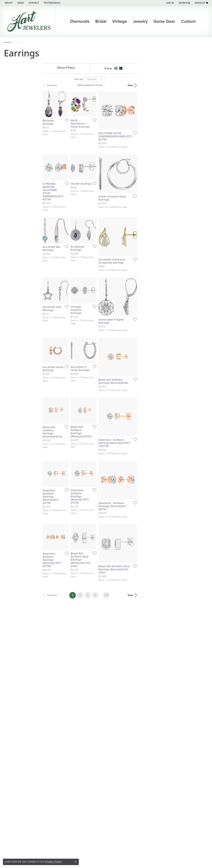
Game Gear (164, 21)
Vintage (120, 21)
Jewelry (140, 21)
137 (149, 659)
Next (201, 85)
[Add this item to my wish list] (103, 143)
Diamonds (80, 21)
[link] (8, 3)
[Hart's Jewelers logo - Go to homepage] (30, 21)
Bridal (101, 21)
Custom (188, 21)
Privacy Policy (53, 862)
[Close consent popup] (76, 862)
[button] (170, 3)
